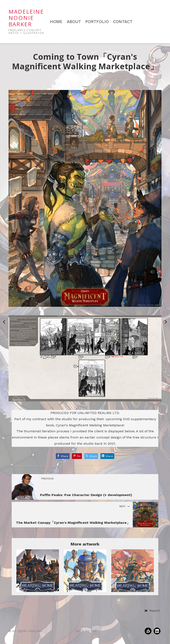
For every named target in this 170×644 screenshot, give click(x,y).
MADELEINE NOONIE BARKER (26, 18)
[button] (152, 611)
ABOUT (74, 22)
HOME (56, 22)
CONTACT (123, 22)
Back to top (86, 631)
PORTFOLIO (97, 22)
